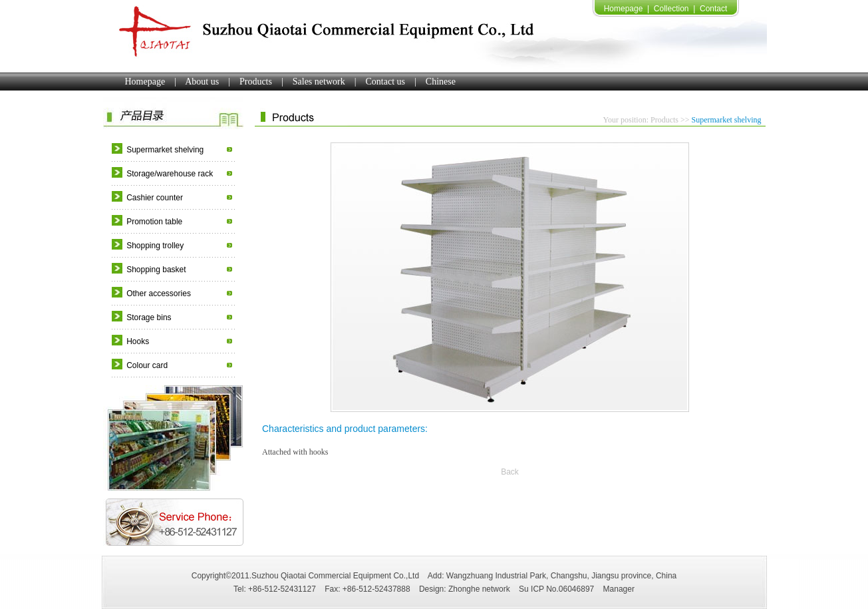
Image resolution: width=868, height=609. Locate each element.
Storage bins (149, 317)
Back (510, 472)
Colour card (147, 365)
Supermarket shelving (165, 150)
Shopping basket (156, 270)
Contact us (386, 82)
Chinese (441, 82)
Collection (671, 9)
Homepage (624, 9)
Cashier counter (155, 198)
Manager (619, 589)
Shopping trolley (155, 246)
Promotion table (154, 222)
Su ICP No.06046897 (556, 589)
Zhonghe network (479, 589)
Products (256, 82)
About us (202, 82)
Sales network (319, 82)
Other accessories (159, 294)
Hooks (138, 341)
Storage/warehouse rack (170, 174)
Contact (713, 9)
